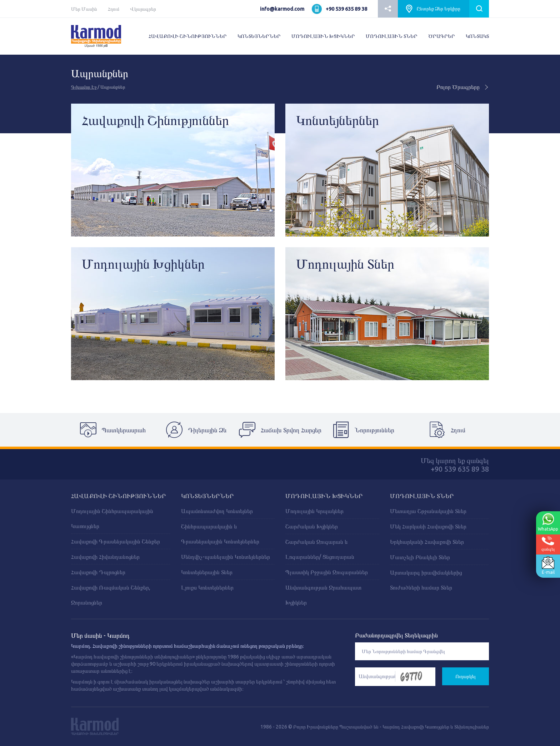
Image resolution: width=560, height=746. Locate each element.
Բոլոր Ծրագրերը (463, 87)
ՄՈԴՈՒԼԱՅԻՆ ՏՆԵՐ (392, 36)
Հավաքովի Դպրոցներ (98, 572)
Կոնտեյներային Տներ (207, 572)
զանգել (547, 544)
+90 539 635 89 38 (346, 9)
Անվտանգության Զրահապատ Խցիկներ (323, 595)
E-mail (547, 566)
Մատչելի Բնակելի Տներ (420, 557)
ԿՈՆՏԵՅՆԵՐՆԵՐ (259, 36)
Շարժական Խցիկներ (312, 526)
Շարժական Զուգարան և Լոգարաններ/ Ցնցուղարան (320, 549)
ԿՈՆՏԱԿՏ (477, 36)
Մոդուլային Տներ (422, 496)
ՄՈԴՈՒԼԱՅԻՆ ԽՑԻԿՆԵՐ (323, 36)
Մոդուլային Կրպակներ (314, 511)
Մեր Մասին (84, 9)
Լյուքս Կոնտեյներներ (207, 587)
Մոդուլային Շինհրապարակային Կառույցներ (112, 518)
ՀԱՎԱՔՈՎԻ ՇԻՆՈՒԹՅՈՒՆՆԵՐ (188, 36)
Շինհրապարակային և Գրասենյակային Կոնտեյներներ (220, 534)
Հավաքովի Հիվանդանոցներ (105, 557)
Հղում (114, 9)
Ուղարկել (466, 676)
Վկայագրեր (143, 9)
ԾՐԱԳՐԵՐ (442, 36)
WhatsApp (547, 522)
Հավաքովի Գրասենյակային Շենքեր (116, 541)
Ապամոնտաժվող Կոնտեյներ (217, 511)
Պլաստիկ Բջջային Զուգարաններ (327, 572)
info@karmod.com (282, 9)
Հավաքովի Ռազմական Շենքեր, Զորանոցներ (111, 595)
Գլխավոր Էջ (84, 87)
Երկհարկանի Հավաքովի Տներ (427, 542)
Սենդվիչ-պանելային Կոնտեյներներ (226, 557)
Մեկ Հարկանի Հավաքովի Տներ (428, 526)
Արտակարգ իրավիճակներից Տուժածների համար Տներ (426, 580)
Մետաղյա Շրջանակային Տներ (428, 511)
